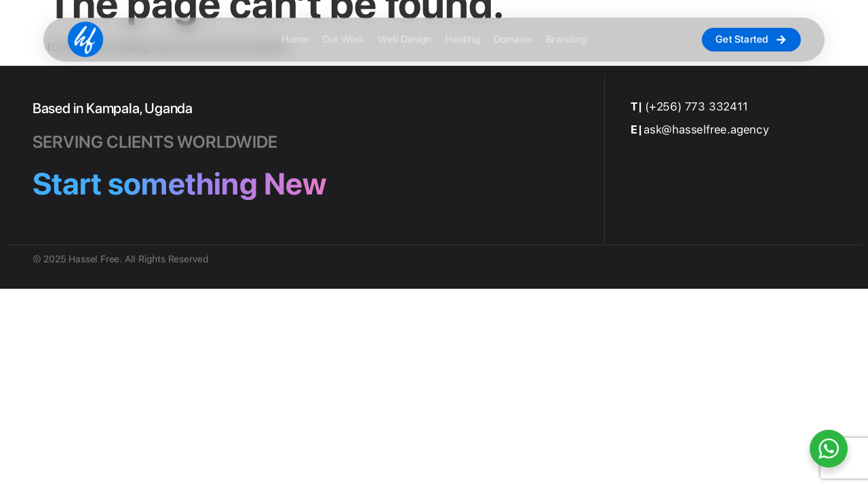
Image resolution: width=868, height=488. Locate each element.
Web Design (405, 40)
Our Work (343, 40)
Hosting (462, 40)
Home (295, 40)
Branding (566, 40)
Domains (513, 40)
